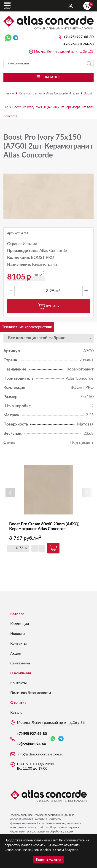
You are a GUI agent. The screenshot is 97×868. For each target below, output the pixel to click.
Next (87, 493)
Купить (48, 306)
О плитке (18, 703)
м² (58, 291)
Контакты (19, 644)
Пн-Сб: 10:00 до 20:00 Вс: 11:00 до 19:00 (35, 766)
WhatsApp (53, 739)
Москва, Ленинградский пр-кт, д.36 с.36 (64, 52)
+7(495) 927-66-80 (78, 37)
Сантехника (20, 663)
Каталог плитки (30, 94)
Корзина (88, 5)
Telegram (61, 739)
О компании (21, 673)
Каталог (17, 614)
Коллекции (20, 624)
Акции (16, 653)
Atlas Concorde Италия (63, 94)
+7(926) (78, 44)
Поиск (89, 64)
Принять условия (48, 860)
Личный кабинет (71, 6)
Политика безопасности (31, 693)
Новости (18, 634)
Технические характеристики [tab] (27, 327)
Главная (9, 94)
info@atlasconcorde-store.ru (40, 754)
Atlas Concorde (53, 251)
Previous (10, 493)
